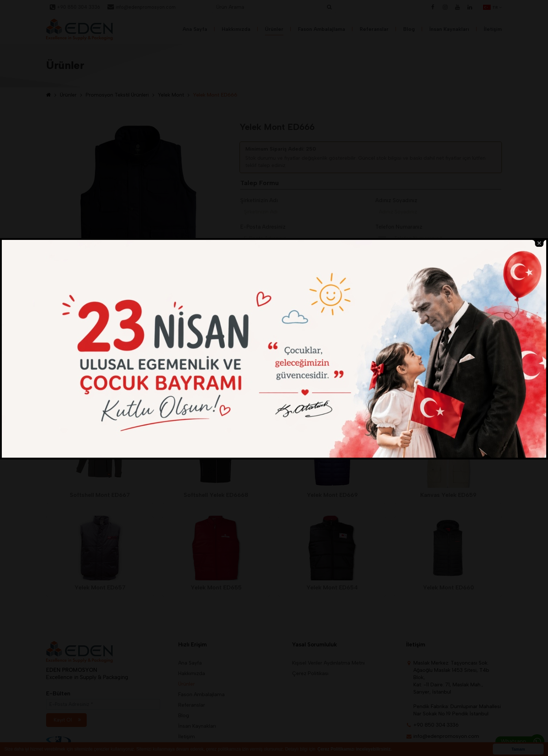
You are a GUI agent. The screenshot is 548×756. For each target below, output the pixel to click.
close (539, 276)
